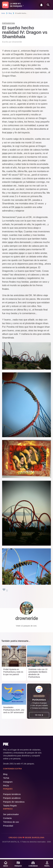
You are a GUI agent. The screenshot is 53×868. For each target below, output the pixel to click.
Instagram (8, 782)
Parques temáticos (12, 794)
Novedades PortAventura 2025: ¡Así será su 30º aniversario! (14, 710)
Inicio (3, 13)
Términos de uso (11, 822)
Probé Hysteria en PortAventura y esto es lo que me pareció (13, 672)
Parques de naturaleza (14, 802)
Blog (10, 13)
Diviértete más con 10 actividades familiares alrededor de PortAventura (38, 673)
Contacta (7, 818)
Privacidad (8, 826)
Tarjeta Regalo (10, 806)
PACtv (6, 786)
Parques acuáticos (12, 798)
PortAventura (8, 23)
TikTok (6, 778)
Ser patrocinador (11, 814)
